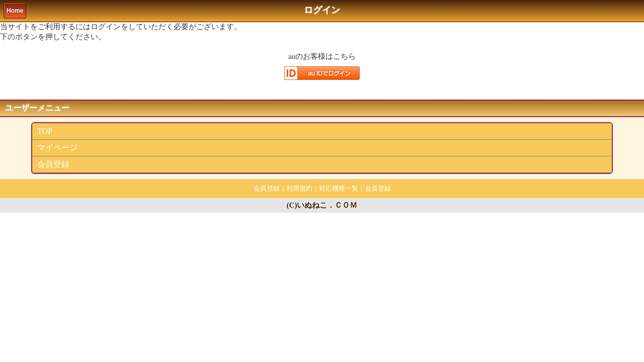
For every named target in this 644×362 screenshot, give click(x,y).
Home (15, 11)
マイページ (57, 148)
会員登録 (53, 164)
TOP (45, 131)
